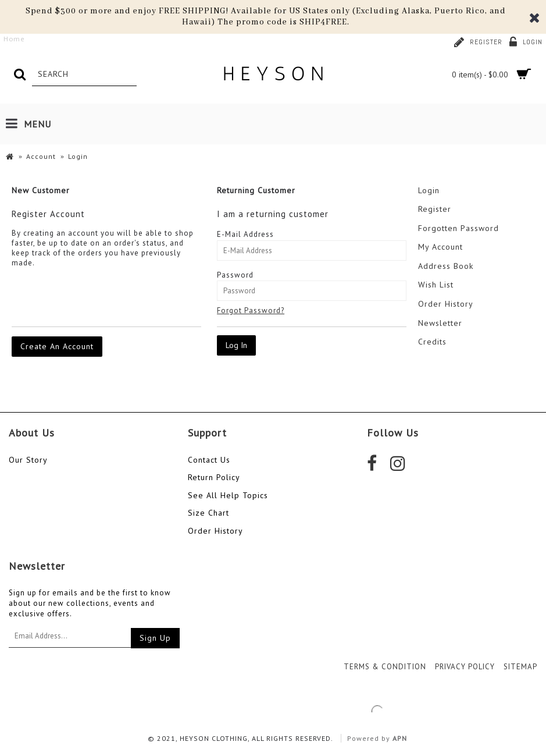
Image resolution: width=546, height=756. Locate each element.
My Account (440, 247)
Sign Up (155, 638)
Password (235, 275)
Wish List (436, 285)
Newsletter (440, 323)
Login (429, 190)
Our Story (28, 460)
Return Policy (214, 477)
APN (400, 738)
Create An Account (57, 346)
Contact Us (209, 460)
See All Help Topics (228, 495)
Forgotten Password (458, 228)
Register (435, 209)
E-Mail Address (245, 234)
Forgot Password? (251, 310)
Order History (446, 304)
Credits (432, 342)
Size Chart (208, 513)
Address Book (446, 266)
